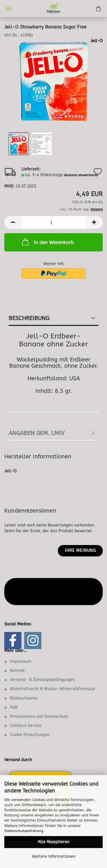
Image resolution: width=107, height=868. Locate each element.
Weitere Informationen (54, 856)
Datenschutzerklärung (24, 831)
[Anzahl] (53, 222)
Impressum (21, 661)
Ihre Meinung (80, 551)
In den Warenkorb (47, 242)
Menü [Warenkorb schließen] (9, 9)
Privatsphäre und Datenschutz (39, 716)
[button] (13, 222)
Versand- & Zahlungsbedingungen (42, 680)
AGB (14, 707)
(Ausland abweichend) (81, 175)
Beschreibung (29, 318)
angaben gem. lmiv (37, 433)
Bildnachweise (24, 698)
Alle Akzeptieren (53, 842)
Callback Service (26, 726)
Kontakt (17, 671)
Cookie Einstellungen (30, 735)
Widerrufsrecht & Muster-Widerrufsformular (53, 689)
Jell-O (97, 41)
